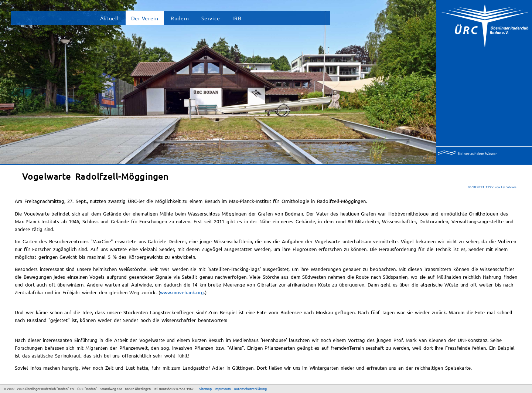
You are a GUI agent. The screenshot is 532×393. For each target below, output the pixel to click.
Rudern (180, 18)
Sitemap (205, 389)
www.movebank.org (182, 292)
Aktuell (110, 18)
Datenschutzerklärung (250, 389)
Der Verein (145, 18)
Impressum (223, 389)
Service (211, 18)
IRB (237, 18)
